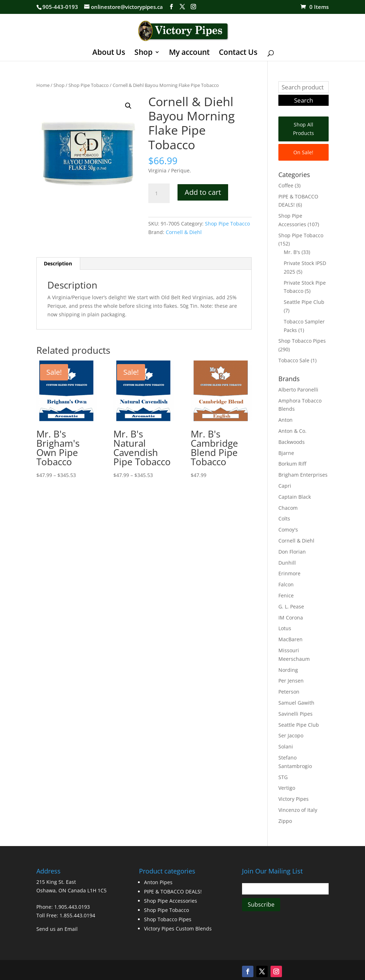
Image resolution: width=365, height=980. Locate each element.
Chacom (288, 508)
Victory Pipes (294, 799)
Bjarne (286, 453)
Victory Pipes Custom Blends (178, 929)
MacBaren (291, 639)
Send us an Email (57, 929)
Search (304, 100)
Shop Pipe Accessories (171, 901)
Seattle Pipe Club (304, 302)
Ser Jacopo (291, 735)
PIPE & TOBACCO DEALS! (173, 891)
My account (189, 53)
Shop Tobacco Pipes (302, 341)
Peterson (289, 692)
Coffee (286, 185)
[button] (128, 106)
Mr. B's (292, 252)
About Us (109, 53)
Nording (288, 670)
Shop (143, 53)
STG (283, 777)
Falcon (286, 584)
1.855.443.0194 (77, 915)
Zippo (285, 821)
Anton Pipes (158, 882)
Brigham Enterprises (303, 475)
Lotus (285, 628)
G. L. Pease (291, 606)
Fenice (286, 595)
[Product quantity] (159, 193)
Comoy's (288, 530)
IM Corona (291, 618)
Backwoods (292, 442)
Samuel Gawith (296, 703)
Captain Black (295, 497)
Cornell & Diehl (184, 232)
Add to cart (203, 192)
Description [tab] (58, 263)
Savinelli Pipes (295, 714)
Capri (285, 486)
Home (43, 85)
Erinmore (289, 573)
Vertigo (287, 788)
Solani (286, 746)
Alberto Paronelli (298, 390)
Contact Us (238, 53)
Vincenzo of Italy (298, 810)
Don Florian (292, 552)
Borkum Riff (292, 464)
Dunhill (287, 563)
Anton (286, 420)
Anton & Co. (292, 431)
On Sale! (303, 152)
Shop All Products (304, 129)
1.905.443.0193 (72, 907)
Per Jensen (291, 681)
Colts (284, 518)
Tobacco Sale (294, 360)
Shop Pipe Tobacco (89, 85)
